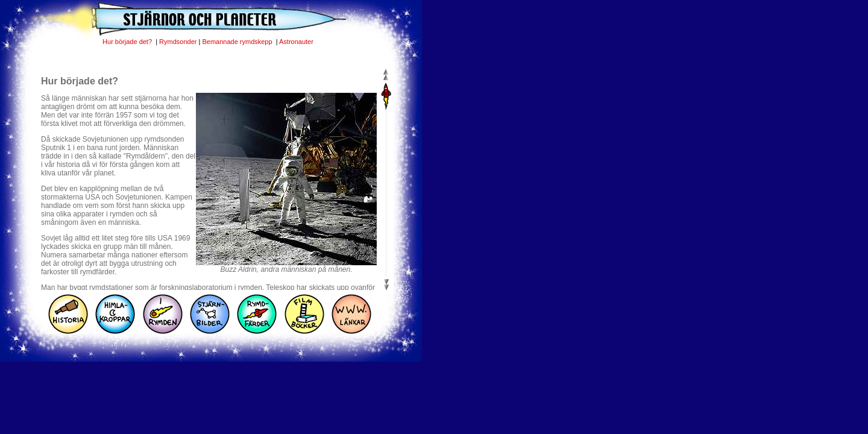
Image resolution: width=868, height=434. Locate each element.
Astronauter (296, 42)
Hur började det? (128, 42)
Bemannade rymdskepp (238, 42)
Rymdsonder (178, 42)
